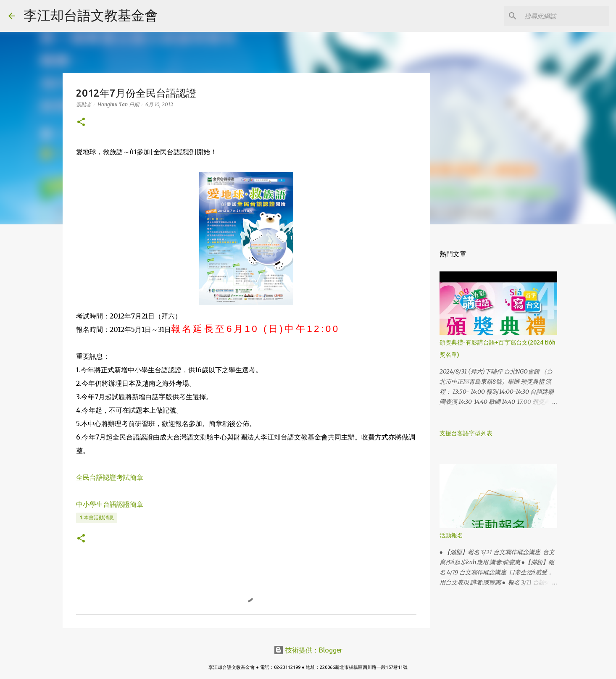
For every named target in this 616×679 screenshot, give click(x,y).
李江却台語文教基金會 (91, 15)
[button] (81, 122)
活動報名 (451, 535)
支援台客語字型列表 (466, 433)
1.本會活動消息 (97, 517)
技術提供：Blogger (308, 650)
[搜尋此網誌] (565, 16)
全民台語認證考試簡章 (110, 477)
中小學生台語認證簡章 (110, 504)
